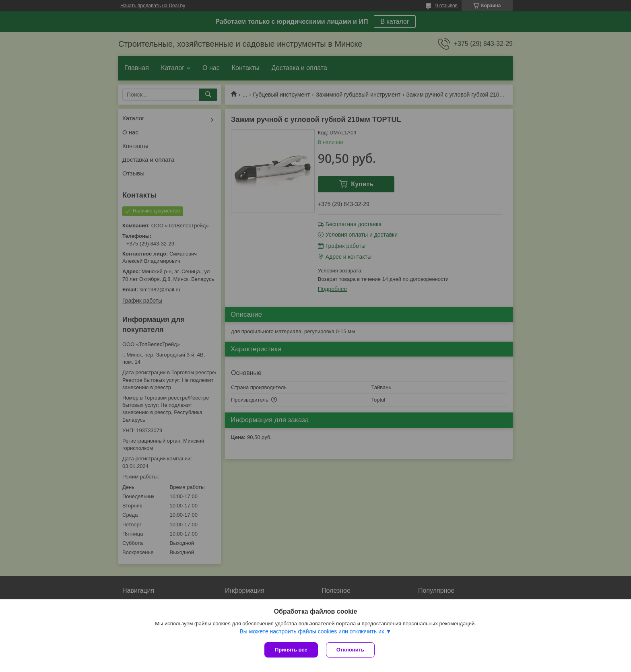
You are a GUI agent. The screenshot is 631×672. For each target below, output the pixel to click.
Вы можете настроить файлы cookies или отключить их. (312, 631)
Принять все (291, 650)
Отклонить (350, 650)
